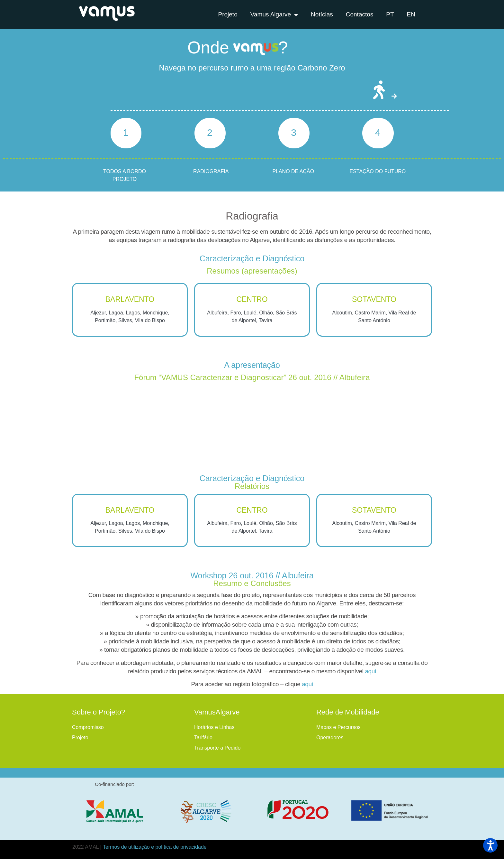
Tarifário (203, 738)
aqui (370, 671)
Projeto (80, 738)
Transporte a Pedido (217, 748)
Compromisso (88, 727)
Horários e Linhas (214, 727)
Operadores (330, 738)
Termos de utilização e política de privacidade (155, 847)
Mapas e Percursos (338, 727)
